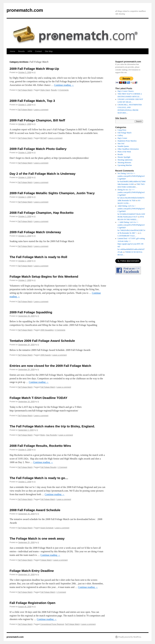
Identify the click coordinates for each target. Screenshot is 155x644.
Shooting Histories (124, 163)
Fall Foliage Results (48, 467)
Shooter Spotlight (124, 157)
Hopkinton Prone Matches (127, 141)
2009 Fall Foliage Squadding (31, 312)
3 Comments (63, 90)
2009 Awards (46, 355)
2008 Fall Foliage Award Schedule (35, 510)
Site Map (49, 51)
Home (13, 51)
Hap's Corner (122, 138)
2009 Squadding (47, 330)
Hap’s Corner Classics (126, 91)
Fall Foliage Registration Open (33, 603)
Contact (38, 51)
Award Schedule (47, 528)
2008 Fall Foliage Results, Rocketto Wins (40, 446)
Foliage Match (46, 560)
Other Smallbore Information (128, 149)
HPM (30, 51)
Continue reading (64, 85)
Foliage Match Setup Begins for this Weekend (44, 277)
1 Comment (62, 467)
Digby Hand (45, 90)
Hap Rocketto (52, 435)
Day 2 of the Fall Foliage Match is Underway (43, 174)
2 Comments (60, 330)
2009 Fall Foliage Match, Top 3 (32, 101)
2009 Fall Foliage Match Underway (35, 232)
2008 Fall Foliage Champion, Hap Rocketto (42, 213)
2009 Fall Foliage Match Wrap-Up (34, 69)
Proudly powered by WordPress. (130, 637)
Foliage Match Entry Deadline (32, 571)
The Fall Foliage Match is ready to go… (39, 478)
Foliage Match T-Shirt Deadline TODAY (39, 398)
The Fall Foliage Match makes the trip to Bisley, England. (52, 426)
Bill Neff (43, 138)
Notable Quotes (123, 146)
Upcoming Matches (125, 165)
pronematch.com (25, 10)
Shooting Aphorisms (125, 160)
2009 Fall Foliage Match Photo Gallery (38, 149)
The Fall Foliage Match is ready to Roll (38, 257)
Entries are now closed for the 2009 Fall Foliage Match (50, 366)
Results (21, 51)
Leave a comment (41, 110)
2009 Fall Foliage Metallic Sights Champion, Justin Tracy (52, 193)
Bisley (43, 435)
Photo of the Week (124, 152)
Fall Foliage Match (25, 90)
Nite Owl (121, 144)
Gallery (120, 135)
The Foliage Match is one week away (37, 538)
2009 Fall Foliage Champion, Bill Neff (37, 120)
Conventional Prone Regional (52, 624)
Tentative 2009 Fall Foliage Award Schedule (42, 341)
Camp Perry (122, 130)
